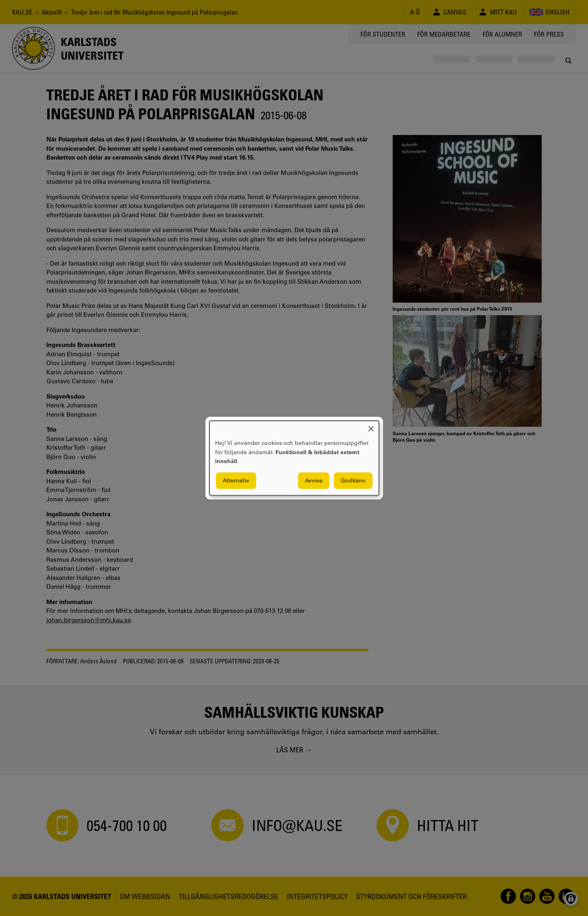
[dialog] (294, 458)
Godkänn (353, 480)
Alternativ (236, 480)
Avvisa (314, 480)
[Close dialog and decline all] (371, 426)
